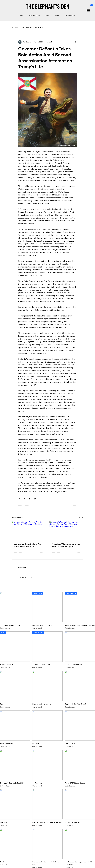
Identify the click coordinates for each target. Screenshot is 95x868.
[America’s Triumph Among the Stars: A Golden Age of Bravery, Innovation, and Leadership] (66, 531)
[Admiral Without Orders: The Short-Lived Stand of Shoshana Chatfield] (29, 531)
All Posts (15, 27)
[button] (92, 4)
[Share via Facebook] (19, 499)
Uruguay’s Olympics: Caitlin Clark (33, 27)
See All (81, 517)
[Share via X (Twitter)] (24, 499)
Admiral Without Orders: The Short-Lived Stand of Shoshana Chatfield (28, 545)
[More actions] (76, 42)
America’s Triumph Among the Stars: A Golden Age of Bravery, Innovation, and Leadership (66, 545)
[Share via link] (35, 499)
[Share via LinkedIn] (30, 499)
